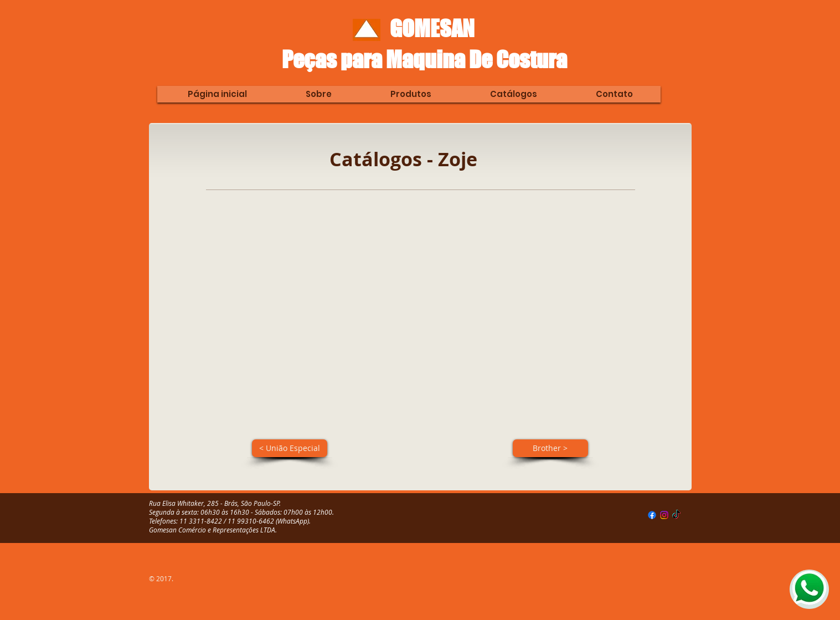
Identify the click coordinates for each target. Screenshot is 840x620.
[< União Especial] (290, 448)
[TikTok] (676, 515)
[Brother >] (550, 448)
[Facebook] (652, 515)
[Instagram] (664, 515)
